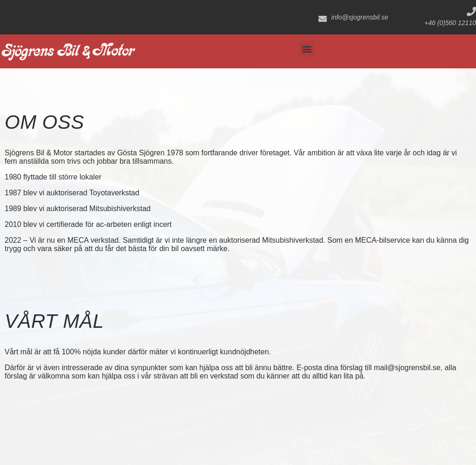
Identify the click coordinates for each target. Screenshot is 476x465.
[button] (307, 49)
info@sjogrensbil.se (360, 17)
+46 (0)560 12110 (450, 23)
